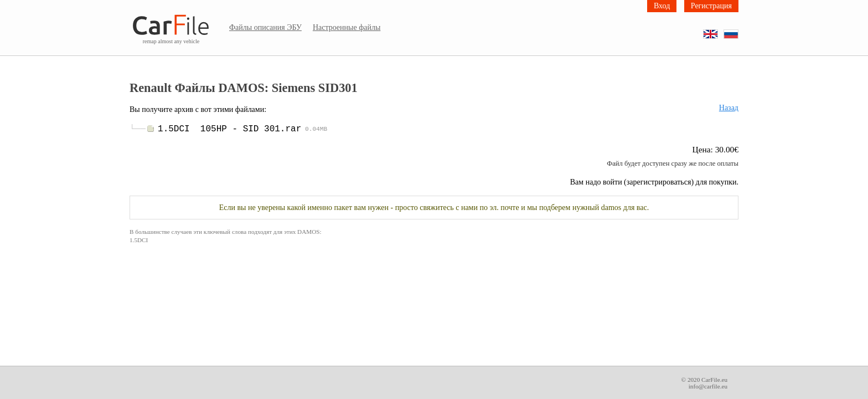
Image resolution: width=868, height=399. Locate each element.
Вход (662, 6)
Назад (729, 108)
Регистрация (711, 6)
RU (738, 30)
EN (718, 30)
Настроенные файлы (347, 27)
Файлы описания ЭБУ (265, 27)
